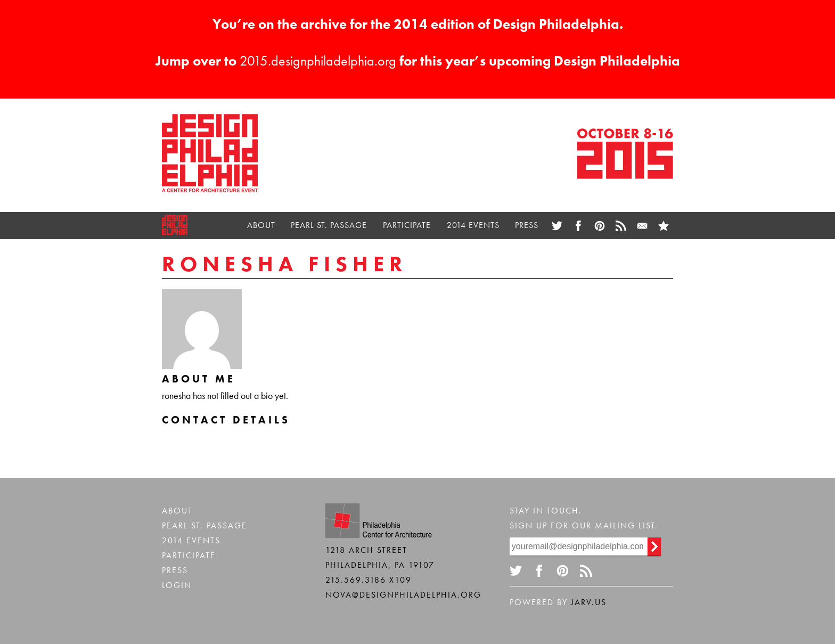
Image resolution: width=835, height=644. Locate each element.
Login (177, 585)
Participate (407, 225)
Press (527, 225)
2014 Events (473, 225)
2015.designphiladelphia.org (318, 61)
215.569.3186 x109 (369, 580)
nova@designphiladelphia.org (403, 595)
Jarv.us (589, 602)
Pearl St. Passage (329, 225)
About (261, 225)
